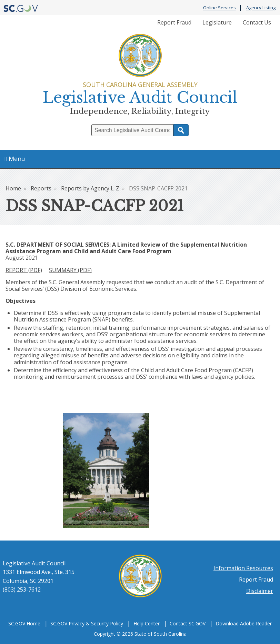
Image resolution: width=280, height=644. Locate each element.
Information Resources (243, 568)
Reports (41, 188)
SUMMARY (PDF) (70, 270)
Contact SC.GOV (188, 623)
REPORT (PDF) (24, 270)
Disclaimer (260, 591)
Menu (15, 159)
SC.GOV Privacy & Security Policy (87, 623)
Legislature (217, 22)
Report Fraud (174, 22)
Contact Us (257, 22)
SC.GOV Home (24, 623)
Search (181, 130)
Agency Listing (261, 8)
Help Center (147, 623)
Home (13, 188)
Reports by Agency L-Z (90, 188)
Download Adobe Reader (244, 623)
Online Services (219, 8)
